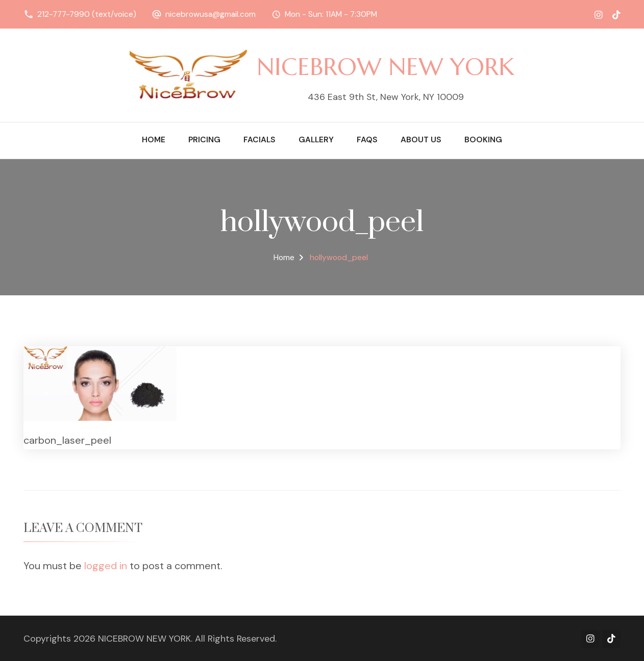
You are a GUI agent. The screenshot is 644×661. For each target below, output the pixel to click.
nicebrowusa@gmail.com (210, 14)
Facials (259, 140)
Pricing (204, 140)
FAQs (367, 140)
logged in (106, 566)
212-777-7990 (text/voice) (87, 14)
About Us (421, 140)
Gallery (316, 140)
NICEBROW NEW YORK (386, 67)
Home (154, 140)
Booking (483, 140)
